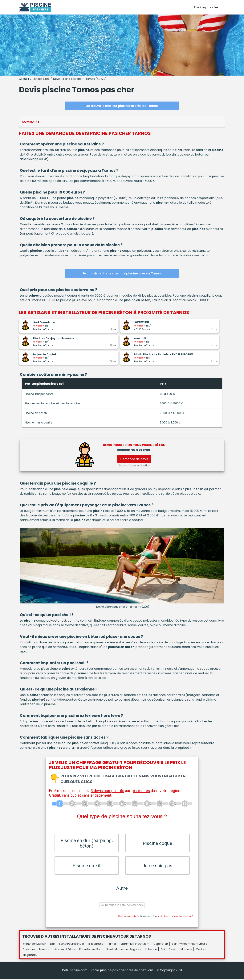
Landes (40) (41, 79)
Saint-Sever (169, 951)
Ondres (201, 951)
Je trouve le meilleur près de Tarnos (122, 106)
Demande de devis (134, 459)
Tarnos (112, 945)
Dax (53, 945)
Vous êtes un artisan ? (184, 917)
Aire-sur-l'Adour (65, 951)
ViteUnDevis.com (165, 917)
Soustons (29, 951)
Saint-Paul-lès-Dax (72, 945)
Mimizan (45, 951)
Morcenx (186, 951)
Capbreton (161, 945)
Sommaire (31, 122)
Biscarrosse (96, 945)
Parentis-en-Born (91, 951)
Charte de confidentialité (129, 917)
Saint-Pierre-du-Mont (135, 945)
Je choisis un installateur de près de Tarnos (122, 273)
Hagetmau (30, 956)
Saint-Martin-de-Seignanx (124, 951)
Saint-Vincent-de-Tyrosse (190, 945)
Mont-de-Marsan (35, 945)
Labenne (151, 951)
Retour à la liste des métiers (122, 906)
